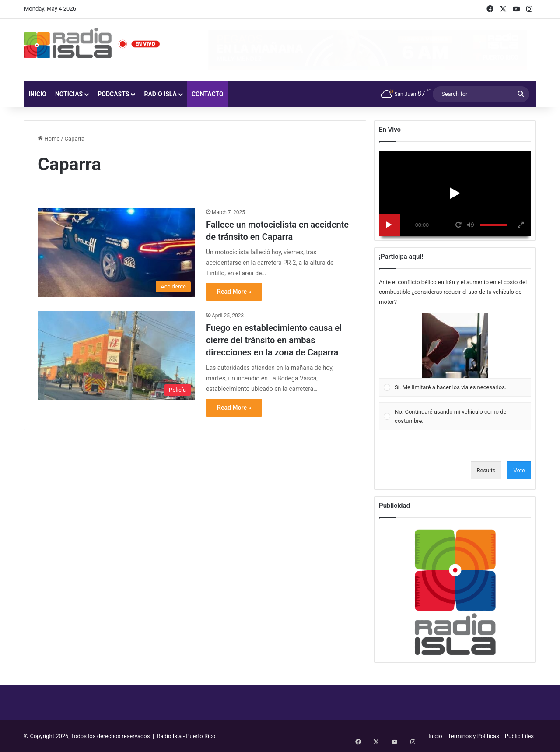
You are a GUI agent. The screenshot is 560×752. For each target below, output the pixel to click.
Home (49, 139)
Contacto (208, 94)
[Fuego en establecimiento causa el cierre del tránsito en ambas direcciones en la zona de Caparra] (116, 356)
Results (486, 470)
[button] (455, 345)
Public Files (519, 736)
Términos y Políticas (474, 736)
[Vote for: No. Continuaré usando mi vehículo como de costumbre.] (455, 416)
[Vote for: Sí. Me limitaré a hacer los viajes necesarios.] (455, 355)
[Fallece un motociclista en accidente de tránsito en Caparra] (116, 252)
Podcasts (113, 94)
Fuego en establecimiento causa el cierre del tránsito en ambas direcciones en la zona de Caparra (274, 340)
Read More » (234, 292)
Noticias (69, 94)
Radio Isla (160, 94)
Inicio (37, 94)
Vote (519, 470)
